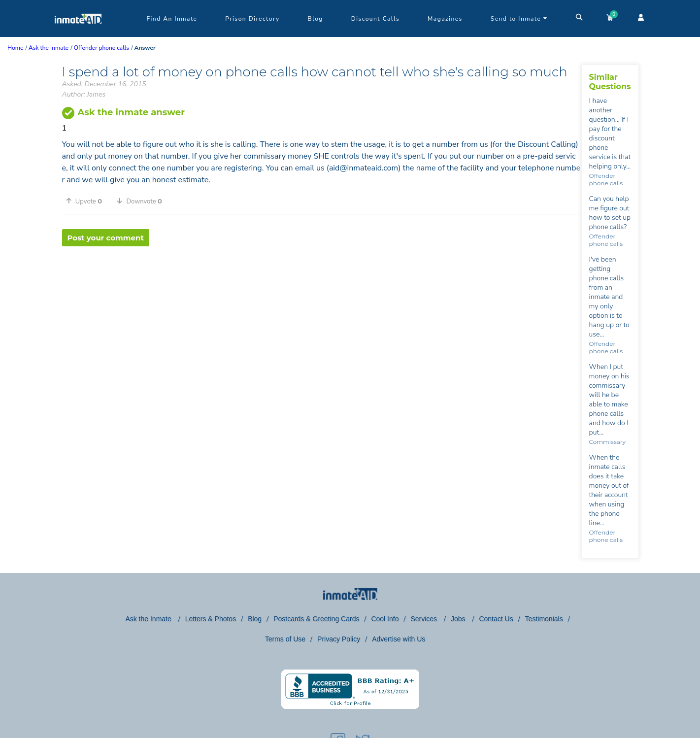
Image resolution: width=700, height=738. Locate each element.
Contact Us (496, 619)
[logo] (78, 34)
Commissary (607, 442)
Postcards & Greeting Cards (316, 619)
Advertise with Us (399, 639)
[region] (322, 278)
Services (425, 619)
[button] (88, 201)
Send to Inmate (519, 19)
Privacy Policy (339, 639)
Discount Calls (375, 19)
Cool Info (385, 619)
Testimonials (544, 619)
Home (15, 48)
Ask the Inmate (149, 619)
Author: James (84, 94)
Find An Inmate (172, 19)
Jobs (459, 619)
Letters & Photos (211, 619)
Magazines (445, 19)
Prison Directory (252, 19)
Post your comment (106, 238)
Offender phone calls (606, 179)
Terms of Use (285, 639)
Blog (316, 19)
